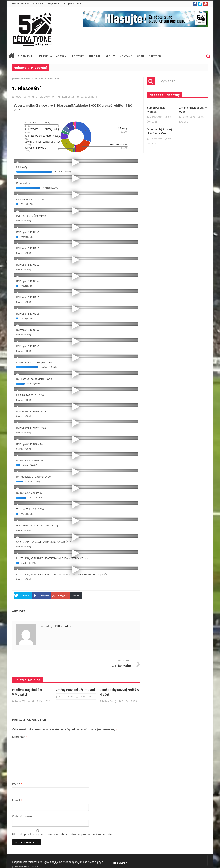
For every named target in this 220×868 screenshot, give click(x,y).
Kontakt (126, 56)
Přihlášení (38, 4)
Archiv (110, 56)
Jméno (17, 784)
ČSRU (141, 56)
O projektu (26, 56)
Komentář (68, 97)
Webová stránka (22, 816)
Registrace (54, 4)
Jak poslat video (73, 4)
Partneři (155, 56)
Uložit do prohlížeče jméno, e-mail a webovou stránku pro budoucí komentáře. (62, 834)
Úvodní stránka (21, 4)
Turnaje (95, 56)
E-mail (17, 800)
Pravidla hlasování (53, 56)
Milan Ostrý (110, 701)
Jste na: (16, 79)
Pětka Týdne (23, 97)
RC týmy (78, 56)
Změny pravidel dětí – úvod (75, 690)
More (76, 596)
